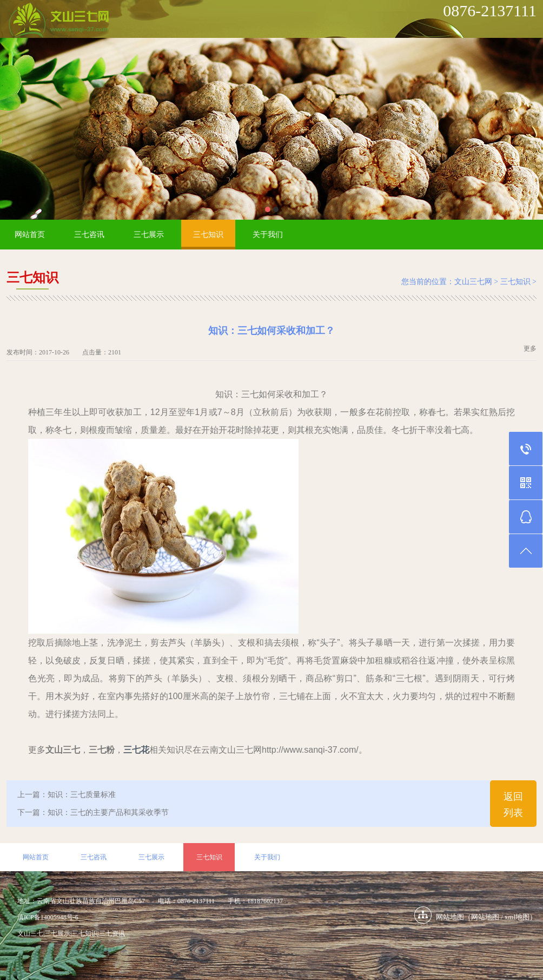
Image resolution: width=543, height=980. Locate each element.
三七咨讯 (89, 235)
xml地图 (517, 917)
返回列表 (513, 805)
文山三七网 (473, 282)
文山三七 (30, 933)
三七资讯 (112, 933)
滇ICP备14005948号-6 (48, 917)
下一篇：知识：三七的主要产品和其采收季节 (93, 813)
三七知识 (208, 235)
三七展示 (149, 235)
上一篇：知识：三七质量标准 (67, 795)
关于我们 (268, 235)
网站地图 (485, 917)
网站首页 (30, 235)
